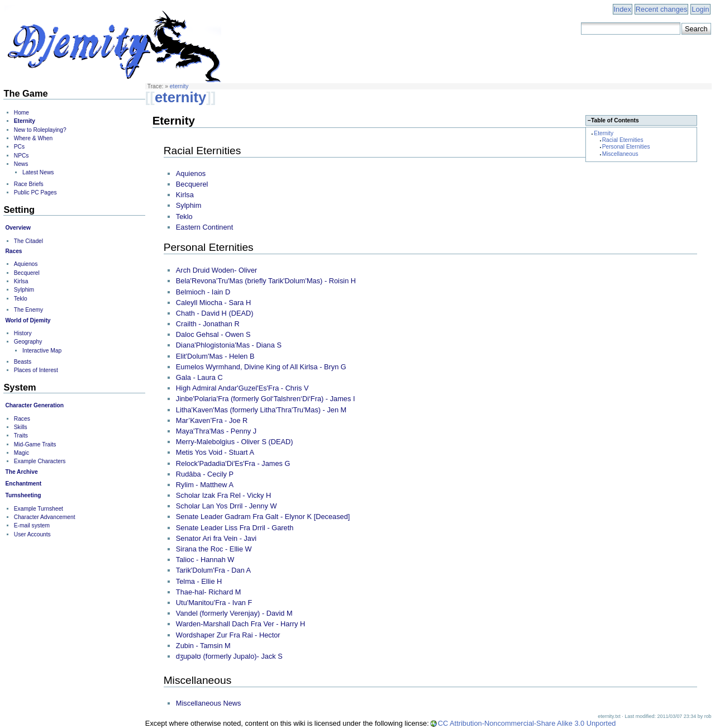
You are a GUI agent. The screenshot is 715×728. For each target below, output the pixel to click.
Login (700, 9)
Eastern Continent (204, 227)
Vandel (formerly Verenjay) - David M (234, 613)
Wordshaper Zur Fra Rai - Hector (228, 635)
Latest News (38, 172)
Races (13, 251)
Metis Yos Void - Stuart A (215, 452)
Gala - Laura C (199, 377)
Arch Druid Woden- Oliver (217, 270)
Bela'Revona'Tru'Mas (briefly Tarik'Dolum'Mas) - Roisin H (266, 281)
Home (22, 113)
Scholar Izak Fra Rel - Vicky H (223, 495)
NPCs (22, 156)
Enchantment (23, 484)
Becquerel (192, 184)
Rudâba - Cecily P (205, 474)
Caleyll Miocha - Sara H (213, 303)
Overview (18, 228)
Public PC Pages (35, 192)
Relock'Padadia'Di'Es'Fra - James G (233, 463)
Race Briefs (29, 184)
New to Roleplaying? (40, 130)
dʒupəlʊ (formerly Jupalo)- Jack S (229, 656)
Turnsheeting (23, 495)
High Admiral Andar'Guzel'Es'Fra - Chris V (242, 388)
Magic (22, 453)
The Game (25, 93)
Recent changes (661, 9)
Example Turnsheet (39, 509)
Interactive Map (42, 351)
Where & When (33, 138)
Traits (21, 436)
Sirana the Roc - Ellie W (214, 549)
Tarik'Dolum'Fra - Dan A (213, 570)
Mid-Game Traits (35, 444)
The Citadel (28, 241)
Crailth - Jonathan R (208, 324)
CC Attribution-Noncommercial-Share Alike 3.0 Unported (527, 723)
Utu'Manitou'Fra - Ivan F (214, 603)
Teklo (184, 217)
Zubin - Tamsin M (203, 646)
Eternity (604, 133)
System (20, 387)
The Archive (21, 472)
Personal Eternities (626, 147)
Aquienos (191, 173)
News (21, 164)
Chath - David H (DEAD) (215, 313)
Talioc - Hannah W (205, 560)
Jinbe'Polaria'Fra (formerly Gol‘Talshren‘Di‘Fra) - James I (266, 399)
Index (623, 9)
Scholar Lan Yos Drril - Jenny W (227, 506)
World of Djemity (28, 320)
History (23, 333)
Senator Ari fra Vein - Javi (216, 538)
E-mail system (32, 525)
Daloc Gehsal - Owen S (213, 334)
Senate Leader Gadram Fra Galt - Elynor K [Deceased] (263, 517)
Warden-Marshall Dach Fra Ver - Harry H (240, 624)
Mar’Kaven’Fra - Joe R (212, 420)
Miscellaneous (620, 154)
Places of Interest (36, 370)
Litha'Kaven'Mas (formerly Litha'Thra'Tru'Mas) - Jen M (261, 410)
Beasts (23, 362)
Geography (28, 342)
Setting (19, 210)
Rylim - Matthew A (205, 485)
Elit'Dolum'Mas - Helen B (215, 356)
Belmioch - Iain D (203, 292)
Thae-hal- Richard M (209, 592)
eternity (179, 86)
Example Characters (40, 461)
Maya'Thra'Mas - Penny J (216, 431)
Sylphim (189, 205)
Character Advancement (45, 517)
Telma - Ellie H (199, 581)
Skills (21, 427)
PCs (19, 147)
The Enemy (28, 310)
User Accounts (32, 534)
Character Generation (34, 405)
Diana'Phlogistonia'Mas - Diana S (229, 345)
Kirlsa (185, 195)
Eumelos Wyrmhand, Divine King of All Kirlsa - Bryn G (261, 367)
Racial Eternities (623, 140)
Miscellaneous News (209, 703)
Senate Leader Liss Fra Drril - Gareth (235, 528)
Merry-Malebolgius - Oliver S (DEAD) (235, 442)
